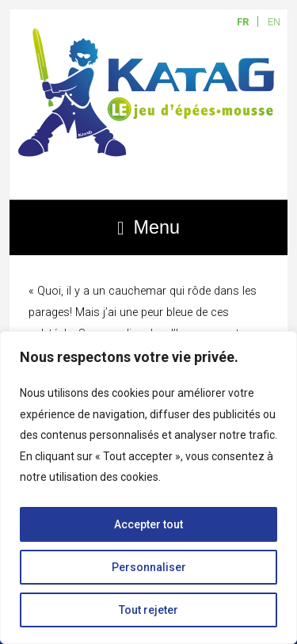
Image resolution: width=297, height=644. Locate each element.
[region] (148, 488)
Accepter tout (148, 524)
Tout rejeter (148, 610)
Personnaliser (149, 567)
